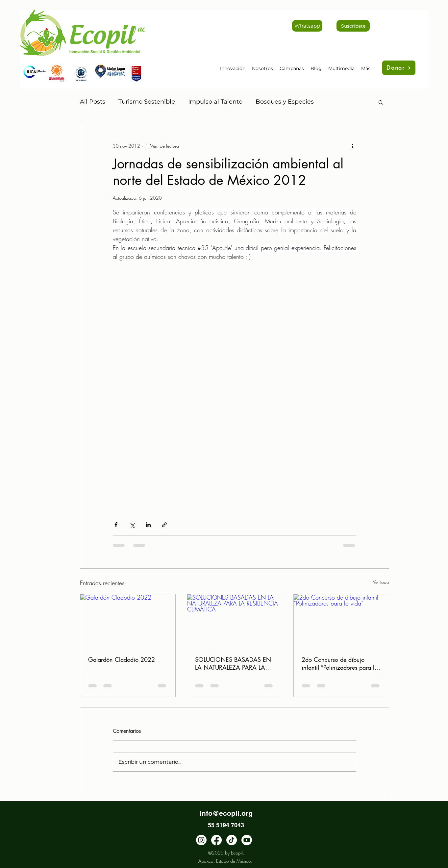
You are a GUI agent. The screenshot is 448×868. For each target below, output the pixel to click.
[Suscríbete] (353, 26)
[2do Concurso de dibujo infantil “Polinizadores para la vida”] (341, 621)
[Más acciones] (352, 146)
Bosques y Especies (285, 102)
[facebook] (216, 840)
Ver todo (381, 582)
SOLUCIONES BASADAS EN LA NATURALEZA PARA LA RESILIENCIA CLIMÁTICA (233, 663)
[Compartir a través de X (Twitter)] (132, 525)
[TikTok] (232, 840)
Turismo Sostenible (147, 102)
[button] (381, 102)
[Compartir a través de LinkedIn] (148, 525)
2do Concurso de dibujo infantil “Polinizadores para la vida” (340, 663)
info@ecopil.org (226, 813)
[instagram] (201, 840)
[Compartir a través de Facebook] (116, 525)
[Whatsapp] (307, 26)
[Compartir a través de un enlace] (164, 525)
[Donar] (399, 68)
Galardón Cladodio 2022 (122, 659)
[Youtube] (247, 840)
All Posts (93, 102)
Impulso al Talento (215, 102)
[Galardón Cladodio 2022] (128, 621)
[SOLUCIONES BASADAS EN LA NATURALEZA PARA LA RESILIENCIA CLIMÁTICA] (235, 621)
